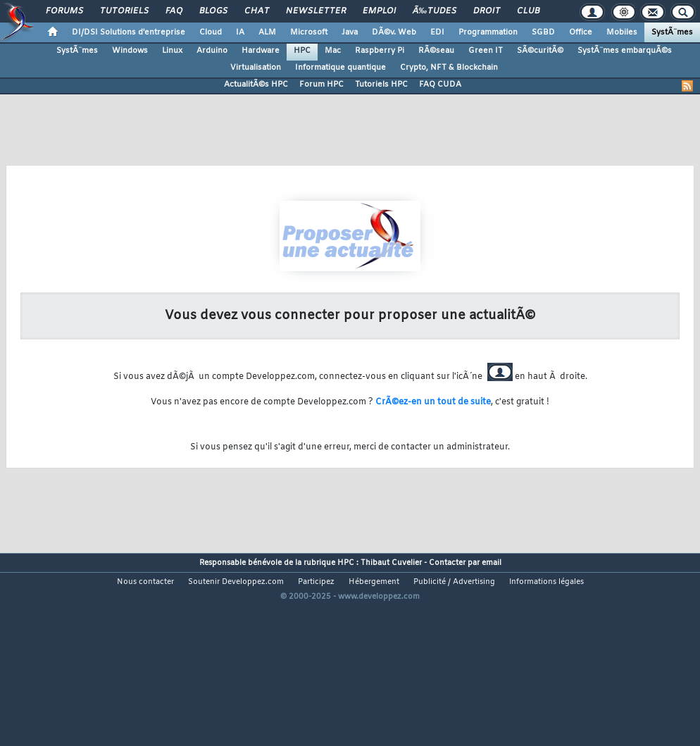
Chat (257, 11)
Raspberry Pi (380, 51)
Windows (130, 51)
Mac (333, 51)
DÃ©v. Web (394, 32)
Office (581, 32)
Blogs (213, 11)
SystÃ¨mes (672, 32)
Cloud (211, 32)
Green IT (486, 51)
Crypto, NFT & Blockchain (449, 68)
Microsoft (309, 32)
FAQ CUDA (440, 85)
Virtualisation (256, 68)
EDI (437, 32)
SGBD (543, 32)
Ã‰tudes (435, 11)
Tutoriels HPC (381, 85)
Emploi (379, 11)
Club (528, 11)
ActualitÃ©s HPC (256, 85)
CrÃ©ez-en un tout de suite (433, 402)
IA (240, 32)
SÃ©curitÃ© (540, 51)
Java (350, 32)
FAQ (174, 11)
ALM (267, 32)
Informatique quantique (340, 68)
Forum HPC (321, 85)
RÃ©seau (436, 51)
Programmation (488, 32)
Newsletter (316, 11)
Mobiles (622, 32)
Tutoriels (124, 11)
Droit (487, 11)
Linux (172, 51)
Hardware (261, 51)
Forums (64, 11)
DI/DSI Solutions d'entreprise (129, 32)
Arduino (212, 51)
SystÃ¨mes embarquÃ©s (625, 51)
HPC (302, 51)
